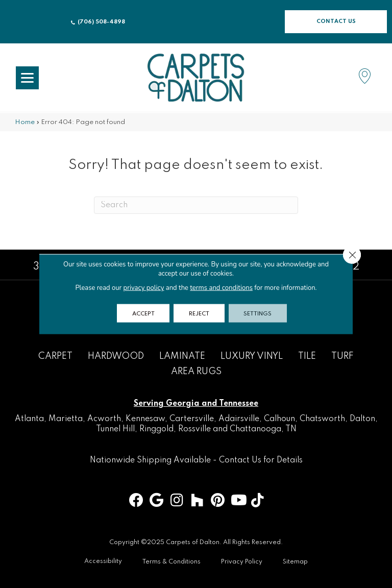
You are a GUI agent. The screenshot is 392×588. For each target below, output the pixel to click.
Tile (307, 356)
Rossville (194, 429)
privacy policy (144, 288)
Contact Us (240, 460)
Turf (342, 356)
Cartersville (192, 419)
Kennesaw (145, 419)
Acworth (104, 419)
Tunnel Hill (115, 429)
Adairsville (239, 419)
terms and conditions (222, 288)
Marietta (66, 419)
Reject (199, 313)
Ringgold (156, 429)
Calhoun (279, 419)
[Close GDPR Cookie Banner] (352, 255)
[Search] (196, 205)
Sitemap (295, 562)
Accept (143, 313)
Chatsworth (322, 419)
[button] (336, 22)
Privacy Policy (242, 562)
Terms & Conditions (171, 562)
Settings (258, 313)
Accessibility (103, 561)
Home (25, 122)
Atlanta (29, 419)
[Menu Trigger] (27, 78)
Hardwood (116, 356)
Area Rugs (196, 372)
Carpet (55, 356)
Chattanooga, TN (263, 429)
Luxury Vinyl (252, 356)
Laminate (182, 356)
